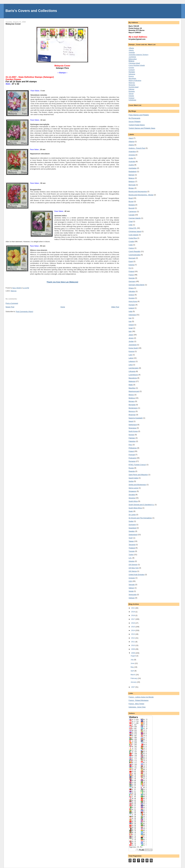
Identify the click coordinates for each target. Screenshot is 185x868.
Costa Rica (133, 238)
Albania (131, 48)
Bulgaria (132, 205)
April (133, 671)
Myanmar (132, 415)
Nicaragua (132, 428)
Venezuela (133, 595)
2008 (133, 653)
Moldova (132, 398)
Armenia (132, 155)
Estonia (131, 265)
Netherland (133, 425)
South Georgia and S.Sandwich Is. (141, 505)
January (134, 682)
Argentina (132, 151)
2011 (133, 642)
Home (63, 307)
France (131, 275)
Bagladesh (133, 171)
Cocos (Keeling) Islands (137, 65)
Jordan (131, 341)
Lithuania (132, 371)
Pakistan (131, 89)
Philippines (133, 448)
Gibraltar (132, 291)
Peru (130, 445)
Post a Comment (12, 303)
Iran (130, 318)
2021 (133, 608)
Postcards (132, 458)
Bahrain (131, 175)
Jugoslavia (133, 345)
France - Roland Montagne (139, 700)
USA (130, 581)
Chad (131, 221)
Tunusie (132, 551)
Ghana (131, 288)
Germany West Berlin (137, 285)
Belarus (131, 61)
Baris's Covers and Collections (31, 11)
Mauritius (132, 388)
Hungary (132, 72)
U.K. (130, 558)
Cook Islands (133, 235)
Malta (131, 385)
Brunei (131, 201)
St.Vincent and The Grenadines (140, 518)
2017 (133, 619)
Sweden (132, 531)
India (130, 311)
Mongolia (132, 85)
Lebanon (132, 361)
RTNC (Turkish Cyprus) (137, 465)
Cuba (131, 245)
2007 (133, 687)
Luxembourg (133, 375)
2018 (133, 615)
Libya (131, 365)
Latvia (131, 358)
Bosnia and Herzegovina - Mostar (141, 195)
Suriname (132, 525)
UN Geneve (133, 565)
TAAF (131, 538)
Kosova (131, 76)
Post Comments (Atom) (24, 312)
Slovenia (132, 498)
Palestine (132, 441)
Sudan (131, 521)
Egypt (131, 261)
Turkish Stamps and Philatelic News (142, 128)
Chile (131, 225)
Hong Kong (133, 301)
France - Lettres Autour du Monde (141, 697)
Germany (132, 70)
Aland (131, 138)
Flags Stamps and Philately (139, 115)
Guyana (132, 298)
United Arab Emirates (137, 575)
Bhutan (131, 188)
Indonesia (132, 74)
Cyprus (131, 248)
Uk (131, 96)
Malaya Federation (135, 80)
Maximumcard (134, 391)
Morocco (132, 411)
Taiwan (131, 93)
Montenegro (133, 408)
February (134, 678)
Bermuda (132, 185)
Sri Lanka (132, 515)
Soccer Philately (135, 122)
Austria (131, 165)
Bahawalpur (133, 59)
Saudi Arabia (133, 478)
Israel (131, 328)
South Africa (133, 501)
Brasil (131, 198)
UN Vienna (133, 571)
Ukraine (131, 561)
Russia (131, 468)
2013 (133, 634)
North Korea (133, 431)
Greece (131, 295)
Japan (131, 335)
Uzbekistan (132, 100)
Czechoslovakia (134, 255)
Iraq (130, 321)
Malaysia (14, 291)
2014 (133, 630)
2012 (133, 638)
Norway (131, 435)
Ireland (131, 325)
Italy (130, 331)
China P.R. (133, 228)
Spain (131, 511)
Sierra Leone (133, 488)
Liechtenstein (134, 368)
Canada (132, 215)
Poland (131, 451)
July (132, 660)
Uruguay (132, 98)
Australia (132, 52)
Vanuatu (132, 585)
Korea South (133, 348)
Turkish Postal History (137, 125)
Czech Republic (134, 251)
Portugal (132, 455)
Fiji (130, 268)
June (133, 663)
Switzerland (133, 535)
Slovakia (132, 495)
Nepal (131, 421)
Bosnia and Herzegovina (138, 191)
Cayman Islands (135, 218)
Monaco (132, 401)
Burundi (131, 208)
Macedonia (132, 78)
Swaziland (132, 528)
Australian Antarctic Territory (138, 55)
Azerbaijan (132, 57)
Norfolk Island (133, 87)
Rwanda (132, 471)
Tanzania (132, 545)
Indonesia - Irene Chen (137, 707)
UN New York (134, 568)
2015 (133, 627)
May (132, 667)
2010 (133, 645)
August (133, 656)
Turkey (131, 555)
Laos (130, 355)
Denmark (132, 258)
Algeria (131, 50)
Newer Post (10, 307)
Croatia (131, 241)
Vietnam (132, 598)
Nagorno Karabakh (136, 418)
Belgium (132, 181)
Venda (131, 591)
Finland (131, 271)
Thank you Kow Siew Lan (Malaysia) (62, 282)
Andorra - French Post (137, 148)
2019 (133, 612)
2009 (133, 649)
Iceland (131, 308)
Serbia (131, 481)
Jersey (131, 338)
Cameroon (133, 211)
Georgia (131, 67)
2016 (133, 623)
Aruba (131, 158)
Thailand (132, 548)
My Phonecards (134, 118)
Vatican (131, 588)
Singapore (132, 491)
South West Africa (135, 508)
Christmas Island (134, 63)
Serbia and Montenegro (137, 485)
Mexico (131, 395)
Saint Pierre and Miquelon (138, 475)
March (133, 675)
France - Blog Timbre (136, 704)
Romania (132, 91)
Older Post (115, 307)
